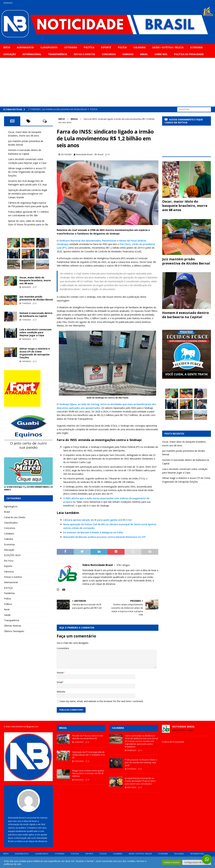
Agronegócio (25, 47)
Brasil (144, 54)
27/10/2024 (132, 769)
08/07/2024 (132, 787)
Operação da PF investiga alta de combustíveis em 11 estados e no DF (89, 755)
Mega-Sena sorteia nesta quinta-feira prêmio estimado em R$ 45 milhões (88, 773)
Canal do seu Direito (15, 517)
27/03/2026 (79, 761)
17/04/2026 (26, 303)
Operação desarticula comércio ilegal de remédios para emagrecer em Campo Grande (28, 194)
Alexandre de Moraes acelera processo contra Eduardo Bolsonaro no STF (104, 537)
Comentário (63, 648)
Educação (10, 54)
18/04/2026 (26, 287)
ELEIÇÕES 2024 (12, 555)
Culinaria (140, 47)
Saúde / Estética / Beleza (168, 47)
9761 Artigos (123, 565)
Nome (60, 673)
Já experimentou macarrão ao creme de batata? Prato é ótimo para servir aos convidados (140, 781)
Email (60, 682)
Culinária (118, 728)
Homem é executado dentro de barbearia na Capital (36, 314)
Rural (7, 609)
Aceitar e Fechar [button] (172, 862)
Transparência (58, 54)
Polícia (122, 47)
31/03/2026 (79, 742)
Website (61, 692)
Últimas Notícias (13, 626)
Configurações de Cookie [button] (197, 862)
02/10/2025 (66, 154)
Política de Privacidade (173, 742)
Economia (196, 47)
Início (7, 47)
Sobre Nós (161, 54)
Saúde (7, 615)
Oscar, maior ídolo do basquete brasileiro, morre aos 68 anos (35, 280)
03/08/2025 (132, 750)
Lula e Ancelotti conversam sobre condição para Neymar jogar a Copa (36, 332)
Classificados (49, 47)
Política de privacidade (189, 54)
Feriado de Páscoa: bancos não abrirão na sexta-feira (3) (88, 737)
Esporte (106, 47)
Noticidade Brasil (84, 154)
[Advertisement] (107, 82)
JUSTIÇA (8, 588)
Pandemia (9, 593)
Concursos (109, 54)
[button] (207, 859)
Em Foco (9, 561)
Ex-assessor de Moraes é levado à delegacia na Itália (93, 532)
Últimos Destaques (14, 631)
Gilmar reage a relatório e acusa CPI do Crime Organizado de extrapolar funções (27, 172)
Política (89, 47)
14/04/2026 (26, 339)
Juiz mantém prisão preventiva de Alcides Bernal (36, 298)
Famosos (128, 54)
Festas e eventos (84, 54)
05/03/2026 (79, 780)
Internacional (32, 54)
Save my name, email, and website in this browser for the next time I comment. (102, 701)
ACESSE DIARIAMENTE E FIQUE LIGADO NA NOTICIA (184, 121)
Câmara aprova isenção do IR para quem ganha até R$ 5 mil (97, 520)
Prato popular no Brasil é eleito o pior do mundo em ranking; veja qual (141, 762)
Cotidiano (71, 47)
